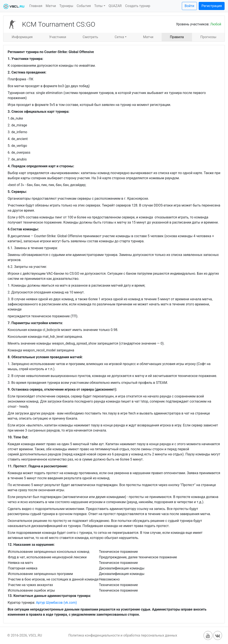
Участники (58, 37)
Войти (189, 6)
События (84, 6)
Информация (22, 37)
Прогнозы (208, 37)
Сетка (119, 37)
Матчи (51, 6)
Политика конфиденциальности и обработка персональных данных (123, 635)
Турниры (66, 6)
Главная (36, 6)
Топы (98, 6)
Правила (177, 37)
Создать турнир (138, 6)
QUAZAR (115, 6)
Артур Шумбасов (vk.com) (56, 603)
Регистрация (212, 6)
